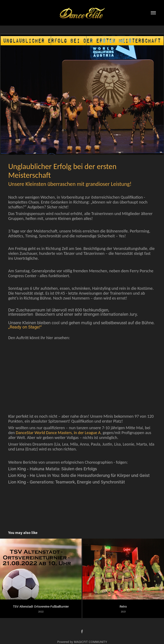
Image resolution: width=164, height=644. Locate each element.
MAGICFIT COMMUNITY (90, 642)
